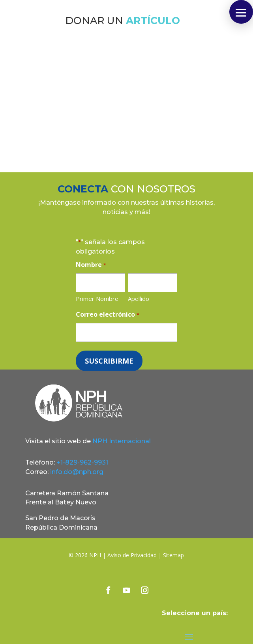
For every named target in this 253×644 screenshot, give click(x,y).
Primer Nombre (97, 299)
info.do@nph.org (77, 472)
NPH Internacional (122, 441)
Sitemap (173, 555)
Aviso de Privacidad (132, 555)
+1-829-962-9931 (82, 462)
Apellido (139, 299)
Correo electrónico (107, 315)
